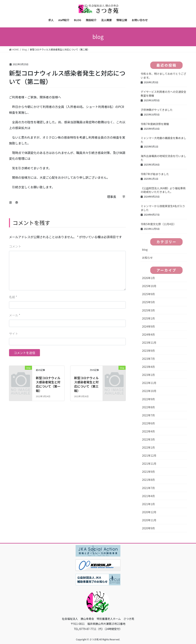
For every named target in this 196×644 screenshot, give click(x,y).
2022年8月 (148, 407)
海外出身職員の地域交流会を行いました (163, 158)
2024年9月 (148, 326)
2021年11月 (149, 464)
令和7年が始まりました (155, 174)
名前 (13, 297)
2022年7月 (148, 415)
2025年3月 (148, 310)
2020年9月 (148, 528)
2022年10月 (149, 391)
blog (145, 250)
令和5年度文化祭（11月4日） (158, 224)
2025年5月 (148, 302)
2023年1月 (148, 375)
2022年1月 (148, 447)
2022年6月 (148, 423)
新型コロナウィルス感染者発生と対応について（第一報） (48, 384)
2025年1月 (148, 318)
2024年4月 (148, 334)
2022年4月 (148, 431)
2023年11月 (149, 343)
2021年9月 (148, 472)
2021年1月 (148, 504)
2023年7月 (148, 359)
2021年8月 (148, 480)
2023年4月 (148, 367)
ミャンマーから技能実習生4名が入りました (163, 208)
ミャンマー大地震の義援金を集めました (163, 140)
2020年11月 (149, 520)
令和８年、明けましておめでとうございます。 (163, 76)
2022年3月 (148, 439)
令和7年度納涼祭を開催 (155, 124)
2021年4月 (148, 496)
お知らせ (147, 258)
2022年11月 (149, 383)
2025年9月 (148, 294)
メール (15, 315)
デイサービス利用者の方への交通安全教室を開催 (163, 94)
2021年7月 (148, 488)
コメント (15, 246)
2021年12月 (149, 455)
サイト (14, 334)
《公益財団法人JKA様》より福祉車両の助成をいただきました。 (163, 190)
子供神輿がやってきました (157, 110)
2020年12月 (149, 512)
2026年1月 (148, 278)
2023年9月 (148, 351)
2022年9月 (148, 399)
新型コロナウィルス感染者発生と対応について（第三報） (86, 384)
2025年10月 (149, 286)
